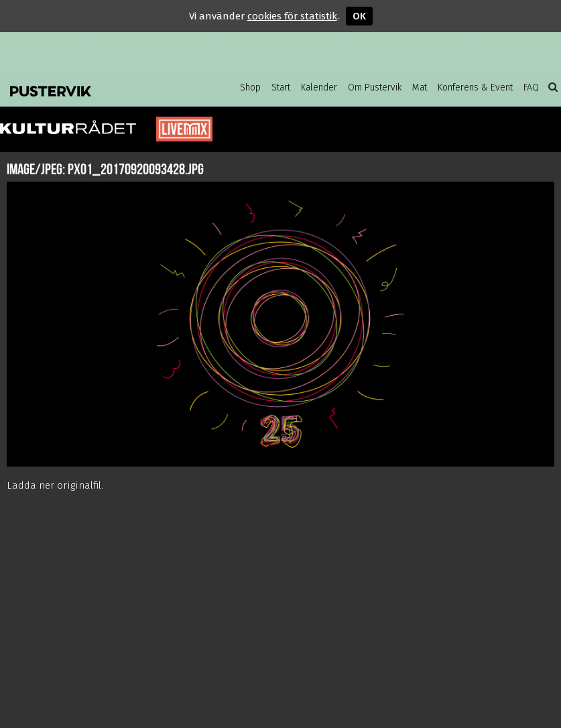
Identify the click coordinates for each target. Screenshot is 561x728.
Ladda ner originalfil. (55, 485)
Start (281, 87)
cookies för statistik (292, 16)
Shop (250, 87)
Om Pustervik (375, 87)
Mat (420, 87)
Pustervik (94, 87)
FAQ (531, 87)
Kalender (319, 87)
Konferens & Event (475, 87)
